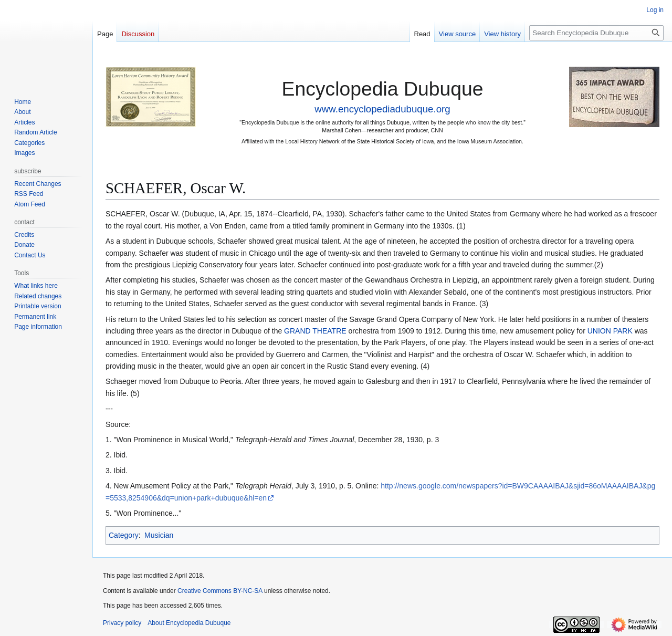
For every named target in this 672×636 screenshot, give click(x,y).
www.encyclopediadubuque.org (382, 109)
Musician (159, 535)
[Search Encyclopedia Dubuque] (596, 33)
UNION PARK (610, 331)
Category (124, 535)
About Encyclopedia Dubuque (189, 623)
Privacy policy (122, 623)
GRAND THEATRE (315, 331)
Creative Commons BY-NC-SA (220, 591)
